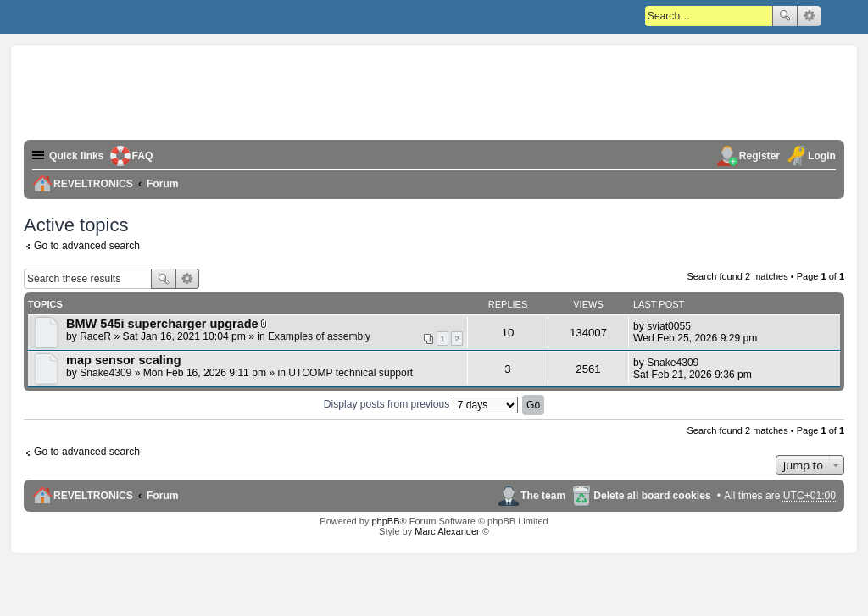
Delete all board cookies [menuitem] (652, 496)
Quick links (77, 156)
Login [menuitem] (822, 156)
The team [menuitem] (543, 496)
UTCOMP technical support (351, 373)
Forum (163, 496)
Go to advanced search (87, 246)
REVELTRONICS (93, 496)
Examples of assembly (319, 336)
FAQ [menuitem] (143, 156)
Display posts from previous (421, 404)
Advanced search (809, 16)
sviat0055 (669, 326)
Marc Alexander (447, 531)
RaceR (95, 336)
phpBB (385, 521)
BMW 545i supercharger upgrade (162, 324)
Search (785, 16)
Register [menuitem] (759, 156)
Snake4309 (106, 373)
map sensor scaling (124, 360)
